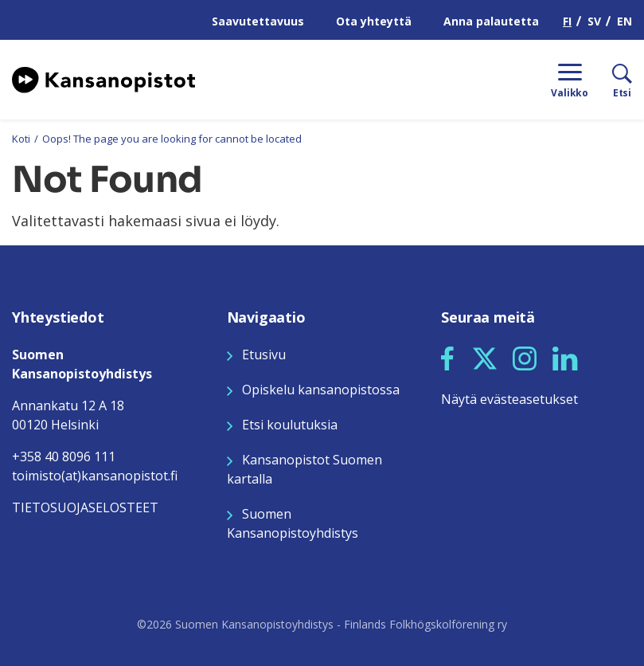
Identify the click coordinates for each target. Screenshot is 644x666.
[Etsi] (610, 80)
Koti (21, 139)
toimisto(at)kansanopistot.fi (95, 476)
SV (594, 21)
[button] (447, 358)
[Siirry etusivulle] (103, 78)
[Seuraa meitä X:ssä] (485, 357)
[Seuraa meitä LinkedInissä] (565, 357)
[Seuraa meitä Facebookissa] (447, 357)
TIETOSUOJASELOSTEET (85, 507)
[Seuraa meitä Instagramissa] (525, 357)
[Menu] (570, 80)
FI (567, 21)
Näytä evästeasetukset (509, 399)
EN (624, 21)
